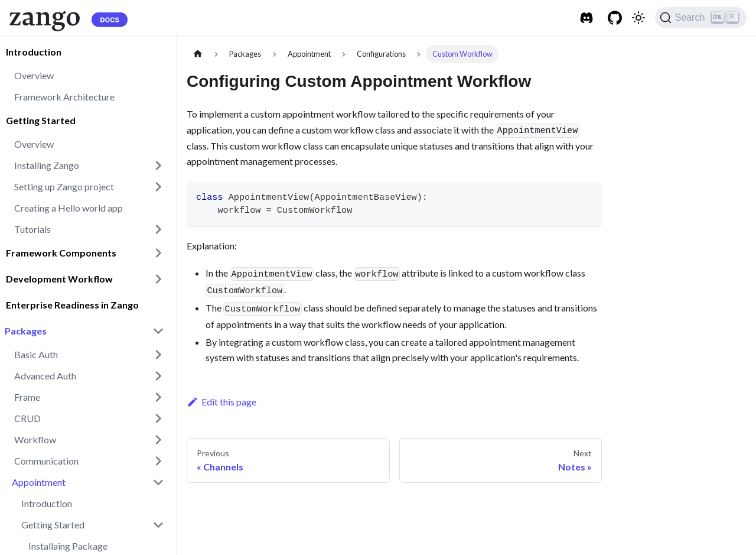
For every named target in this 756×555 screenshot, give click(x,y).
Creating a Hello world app (69, 208)
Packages (26, 331)
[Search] (701, 18)
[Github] (615, 18)
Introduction (34, 52)
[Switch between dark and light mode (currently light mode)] (638, 18)
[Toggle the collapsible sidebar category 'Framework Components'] (158, 253)
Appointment (39, 482)
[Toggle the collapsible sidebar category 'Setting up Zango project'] (158, 187)
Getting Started (41, 120)
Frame (27, 397)
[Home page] (198, 54)
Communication (46, 461)
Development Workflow (59, 279)
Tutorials (32, 229)
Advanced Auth (45, 376)
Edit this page (221, 402)
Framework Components (61, 253)
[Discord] (586, 18)
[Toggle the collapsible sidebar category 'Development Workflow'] (158, 279)
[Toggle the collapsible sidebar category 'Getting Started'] (158, 525)
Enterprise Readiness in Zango (72, 305)
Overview (34, 75)
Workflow (35, 439)
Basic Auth (36, 354)
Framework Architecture (64, 97)
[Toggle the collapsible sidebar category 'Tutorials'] (158, 229)
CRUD (27, 418)
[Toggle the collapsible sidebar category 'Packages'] (158, 331)
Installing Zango (47, 165)
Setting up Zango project (64, 186)
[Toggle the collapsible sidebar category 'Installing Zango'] (158, 165)
